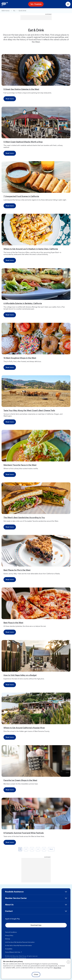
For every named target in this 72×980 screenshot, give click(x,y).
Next (51, 850)
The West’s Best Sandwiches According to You (24, 518)
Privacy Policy (9, 935)
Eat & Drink (22, 11)
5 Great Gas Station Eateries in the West (21, 89)
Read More (57, 968)
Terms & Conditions (11, 932)
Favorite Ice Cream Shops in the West (20, 780)
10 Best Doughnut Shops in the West (20, 358)
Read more (10, 99)
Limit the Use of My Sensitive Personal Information (20, 942)
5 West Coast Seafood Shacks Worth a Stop (23, 142)
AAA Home (6, 11)
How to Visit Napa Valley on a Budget (20, 675)
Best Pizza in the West (13, 623)
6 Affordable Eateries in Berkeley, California (23, 303)
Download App (36, 925)
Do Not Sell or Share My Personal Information (18, 945)
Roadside (38, 4)
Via (14, 11)
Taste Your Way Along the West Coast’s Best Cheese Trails (29, 410)
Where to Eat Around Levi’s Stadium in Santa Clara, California (31, 249)
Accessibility (9, 949)
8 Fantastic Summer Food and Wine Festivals (24, 833)
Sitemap (8, 939)
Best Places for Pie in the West (17, 570)
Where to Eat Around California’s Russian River (24, 728)
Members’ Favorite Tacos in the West (20, 465)
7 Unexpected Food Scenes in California (21, 196)
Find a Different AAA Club (14, 952)
